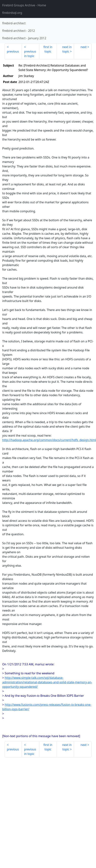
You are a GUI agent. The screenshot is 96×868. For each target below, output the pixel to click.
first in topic (48, 49)
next (84, 47)
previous (13, 51)
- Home (24, 5)
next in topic (67, 49)
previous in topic (30, 54)
